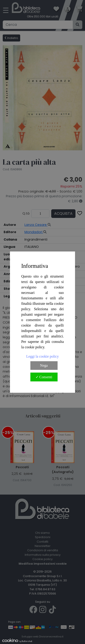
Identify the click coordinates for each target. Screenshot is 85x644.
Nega (44, 365)
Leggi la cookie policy (43, 356)
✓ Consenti (44, 377)
